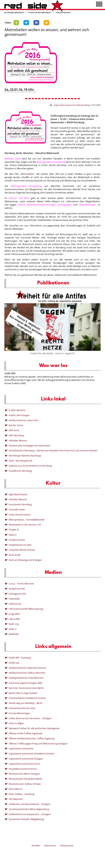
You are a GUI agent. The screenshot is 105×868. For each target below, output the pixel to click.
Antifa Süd (14, 663)
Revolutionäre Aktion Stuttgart (24, 774)
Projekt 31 (14, 530)
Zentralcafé (15, 555)
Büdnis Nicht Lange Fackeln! (23, 693)
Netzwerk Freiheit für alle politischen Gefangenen (34, 728)
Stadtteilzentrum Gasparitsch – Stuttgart (30, 814)
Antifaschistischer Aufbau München (27, 673)
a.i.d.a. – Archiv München (21, 584)
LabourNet (14, 619)
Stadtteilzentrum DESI (20, 545)
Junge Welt (14, 614)
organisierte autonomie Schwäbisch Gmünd (31, 754)
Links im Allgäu (16, 723)
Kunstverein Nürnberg (20, 504)
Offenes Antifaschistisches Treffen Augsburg (32, 738)
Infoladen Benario (18, 441)
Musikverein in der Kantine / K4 (25, 525)
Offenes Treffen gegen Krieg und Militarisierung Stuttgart (38, 744)
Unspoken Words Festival (22, 550)
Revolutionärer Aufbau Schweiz (25, 784)
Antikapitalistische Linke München (26, 678)
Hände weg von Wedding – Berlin (26, 703)
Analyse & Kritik (17, 589)
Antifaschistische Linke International (27, 668)
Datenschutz (67, 846)
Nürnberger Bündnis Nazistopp (25, 456)
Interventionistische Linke (22, 708)
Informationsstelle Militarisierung (26, 609)
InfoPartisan (15, 604)
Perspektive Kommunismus (23, 769)
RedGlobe (14, 634)
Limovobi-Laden (17, 510)
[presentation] (8, 323)
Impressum (50, 846)
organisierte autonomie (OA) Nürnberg (72, 105)
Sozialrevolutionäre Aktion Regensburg (29, 809)
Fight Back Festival (18, 494)
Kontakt (36, 846)
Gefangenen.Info (17, 594)
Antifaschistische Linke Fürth (23, 420)
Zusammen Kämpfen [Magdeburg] (26, 819)
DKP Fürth (14, 430)
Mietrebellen (27, 174)
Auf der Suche (16, 425)
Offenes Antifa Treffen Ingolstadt (26, 733)
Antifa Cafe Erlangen (19, 415)
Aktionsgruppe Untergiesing (51, 162)
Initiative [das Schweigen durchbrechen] (29, 446)
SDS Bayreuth (16, 799)
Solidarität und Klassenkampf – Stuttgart (30, 804)
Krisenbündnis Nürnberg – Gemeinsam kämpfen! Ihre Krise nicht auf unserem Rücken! (53, 451)
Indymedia (14, 599)
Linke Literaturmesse (20, 515)
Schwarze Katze (17, 540)
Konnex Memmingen (19, 713)
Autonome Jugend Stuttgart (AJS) (25, 683)
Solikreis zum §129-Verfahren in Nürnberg (30, 466)
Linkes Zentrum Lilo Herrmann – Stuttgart (30, 718)
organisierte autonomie (21, 749)
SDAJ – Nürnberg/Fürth (21, 461)
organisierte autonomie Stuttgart (26, 759)
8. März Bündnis (17, 410)
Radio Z (13, 535)
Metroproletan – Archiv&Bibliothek (27, 520)
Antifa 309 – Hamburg (20, 658)
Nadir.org (14, 624)
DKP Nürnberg (16, 435)
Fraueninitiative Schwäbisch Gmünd (27, 698)
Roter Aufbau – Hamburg (22, 794)
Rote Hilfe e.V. (16, 789)
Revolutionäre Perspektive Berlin (26, 779)
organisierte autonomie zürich (24, 764)
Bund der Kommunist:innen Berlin (26, 688)
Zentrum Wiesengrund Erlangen (25, 560)
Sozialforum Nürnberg (20, 471)
